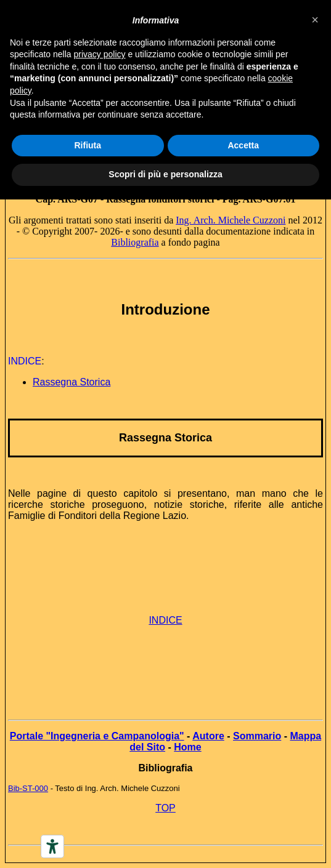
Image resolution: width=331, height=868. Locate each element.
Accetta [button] (243, 145)
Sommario (257, 736)
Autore (208, 736)
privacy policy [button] (100, 54)
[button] (315, 20)
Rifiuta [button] (88, 145)
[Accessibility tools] (52, 846)
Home (187, 747)
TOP (165, 808)
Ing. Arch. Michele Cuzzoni (231, 220)
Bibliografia (135, 242)
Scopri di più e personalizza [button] (165, 174)
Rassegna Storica (165, 438)
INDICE (165, 620)
